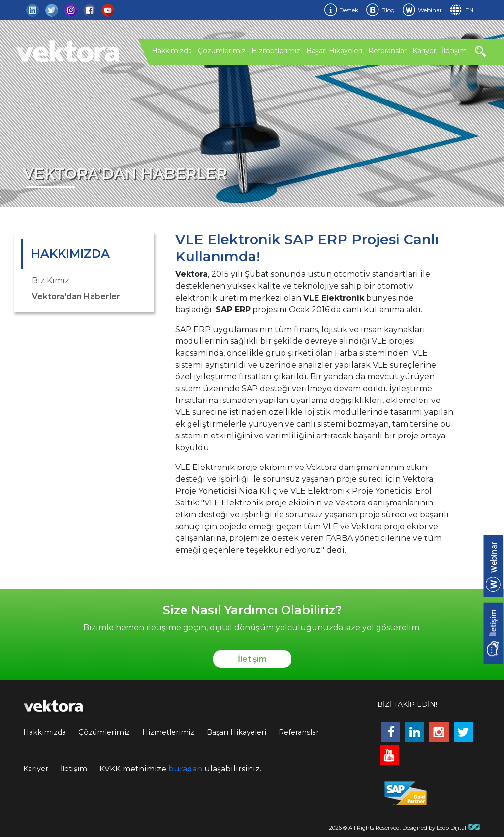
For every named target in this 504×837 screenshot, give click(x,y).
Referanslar (387, 51)
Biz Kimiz (51, 281)
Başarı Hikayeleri (334, 51)
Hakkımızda (172, 51)
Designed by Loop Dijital (441, 828)
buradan (185, 769)
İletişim (454, 51)
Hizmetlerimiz (276, 51)
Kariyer (424, 51)
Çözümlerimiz (222, 51)
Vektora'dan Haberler (76, 296)
